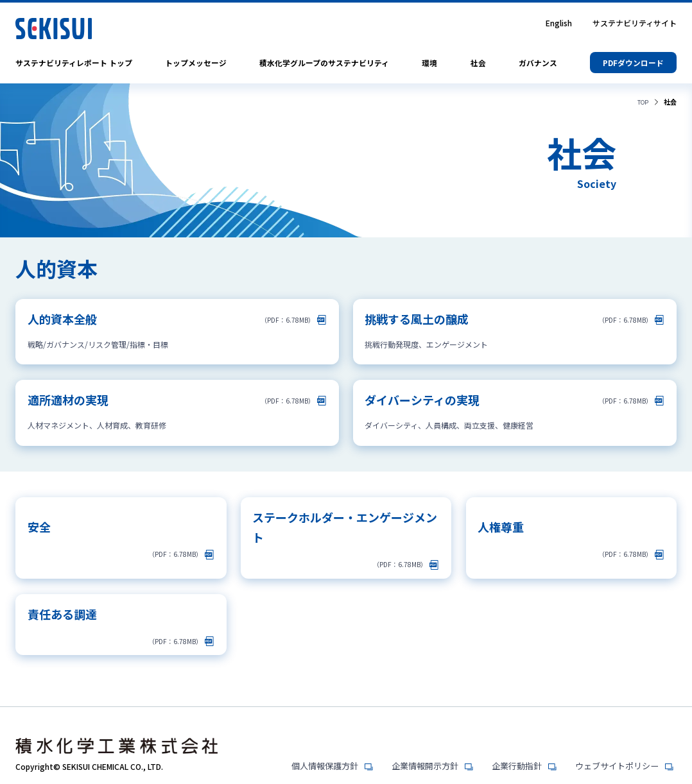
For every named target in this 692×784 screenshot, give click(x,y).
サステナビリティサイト (635, 23)
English (559, 23)
